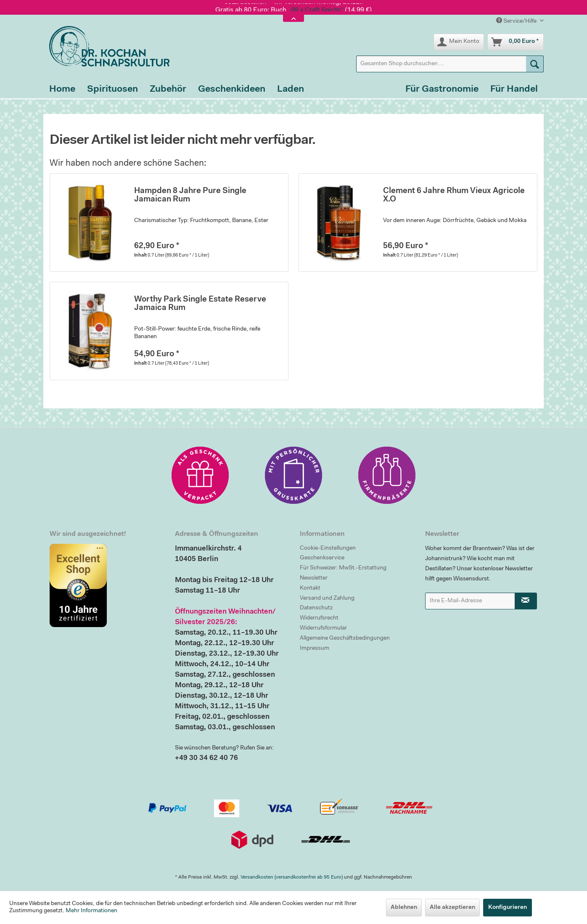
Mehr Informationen (91, 911)
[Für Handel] (514, 90)
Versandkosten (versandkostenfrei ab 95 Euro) (292, 877)
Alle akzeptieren (452, 908)
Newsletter (314, 578)
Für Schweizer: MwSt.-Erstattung (343, 568)
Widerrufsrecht (319, 618)
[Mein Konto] (459, 42)
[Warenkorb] (516, 42)
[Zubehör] (168, 90)
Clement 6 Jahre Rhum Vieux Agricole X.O (454, 195)
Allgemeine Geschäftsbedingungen (345, 638)
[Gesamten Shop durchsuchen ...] (450, 64)
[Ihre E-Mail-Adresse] (470, 601)
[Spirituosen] (112, 90)
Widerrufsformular (323, 628)
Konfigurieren (508, 908)
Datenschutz (316, 608)
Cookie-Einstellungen (328, 548)
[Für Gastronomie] (442, 90)
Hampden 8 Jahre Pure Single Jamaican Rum (190, 195)
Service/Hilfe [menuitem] (517, 21)
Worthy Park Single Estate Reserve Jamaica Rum (200, 304)
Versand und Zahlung (327, 598)
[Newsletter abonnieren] (526, 601)
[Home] (62, 90)
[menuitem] (450, 64)
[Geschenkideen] (232, 90)
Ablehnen (404, 908)
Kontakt (310, 588)
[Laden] (291, 90)
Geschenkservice (322, 558)
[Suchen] (535, 64)
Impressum (315, 649)
